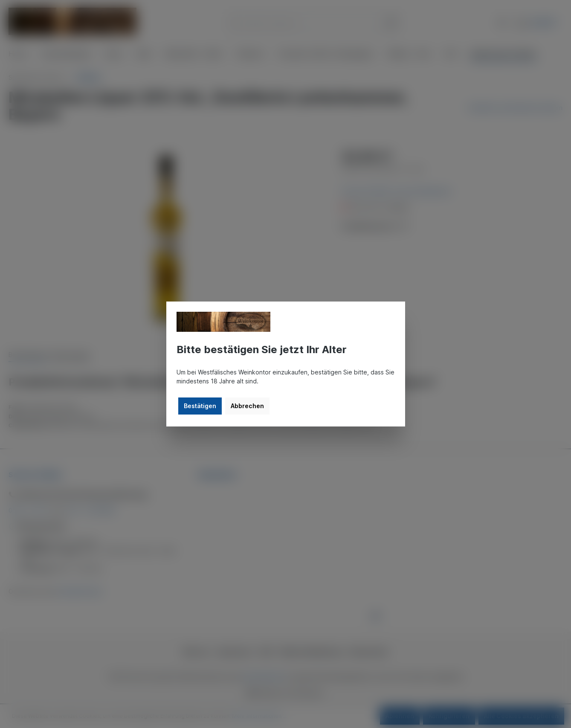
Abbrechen (247, 406)
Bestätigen (200, 406)
